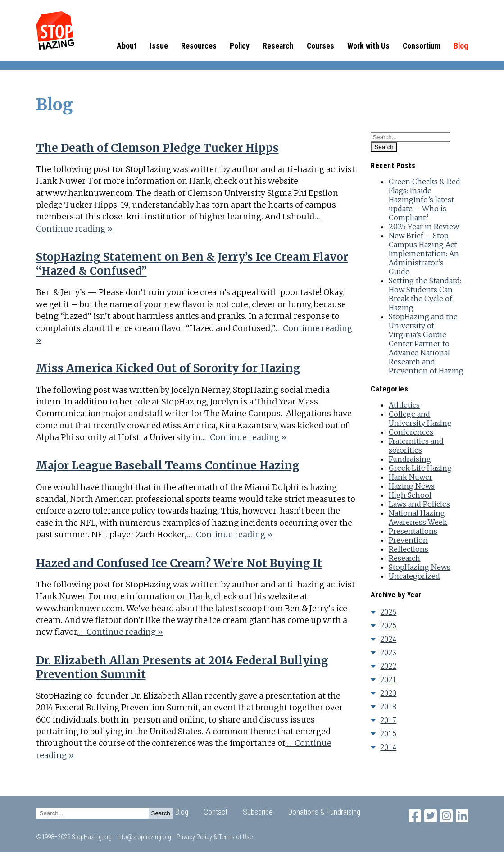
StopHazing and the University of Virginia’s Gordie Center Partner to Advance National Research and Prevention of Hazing (426, 344)
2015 (388, 734)
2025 (388, 625)
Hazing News (412, 486)
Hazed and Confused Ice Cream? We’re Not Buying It (179, 563)
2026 (388, 612)
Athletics (404, 405)
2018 (388, 707)
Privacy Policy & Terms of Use (215, 837)
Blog (461, 46)
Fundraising (410, 459)
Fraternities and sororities (416, 445)
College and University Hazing (420, 418)
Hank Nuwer (411, 477)
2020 (388, 693)
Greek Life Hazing (420, 468)
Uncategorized (414, 576)
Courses (320, 46)
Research (278, 46)
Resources (199, 46)
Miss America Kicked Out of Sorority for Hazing (168, 368)
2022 (388, 666)
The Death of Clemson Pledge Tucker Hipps (157, 148)
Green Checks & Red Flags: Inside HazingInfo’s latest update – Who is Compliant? (425, 200)
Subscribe (258, 812)
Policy (240, 46)
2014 (388, 747)
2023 (388, 652)
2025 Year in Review (424, 227)
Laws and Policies (419, 504)
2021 (388, 679)
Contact (216, 812)
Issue (159, 46)
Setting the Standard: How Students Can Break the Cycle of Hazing (425, 294)
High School (410, 495)
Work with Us (368, 46)
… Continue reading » (243, 437)
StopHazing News (420, 567)
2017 (388, 720)
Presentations (413, 531)
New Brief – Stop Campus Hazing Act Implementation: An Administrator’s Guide (424, 254)
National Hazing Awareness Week (418, 518)
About (127, 46)
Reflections (409, 549)
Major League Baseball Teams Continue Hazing (168, 466)
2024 (388, 639)
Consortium (422, 46)
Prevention (408, 540)
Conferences (411, 432)
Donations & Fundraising (324, 812)
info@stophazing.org (144, 837)
